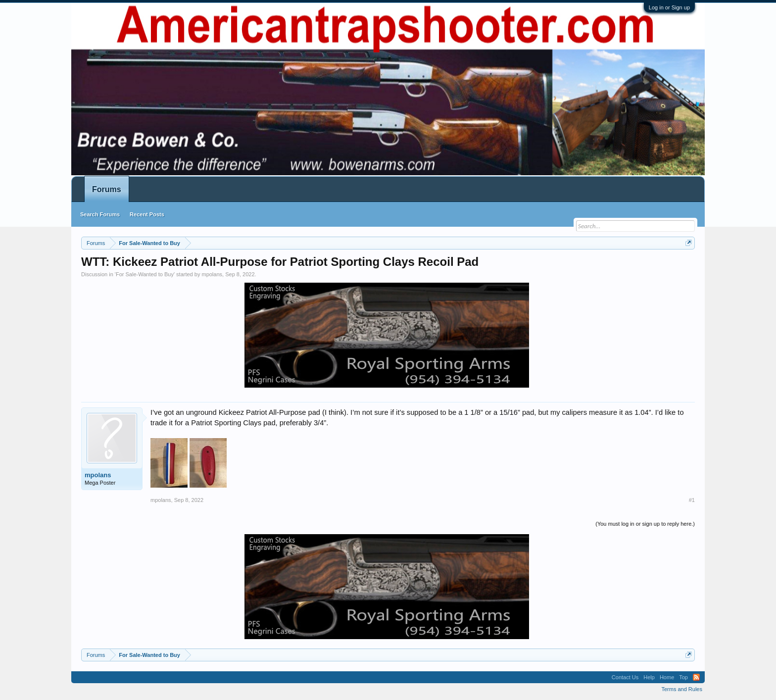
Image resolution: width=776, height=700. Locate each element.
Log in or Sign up (669, 7)
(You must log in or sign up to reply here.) (645, 524)
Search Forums (100, 214)
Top (683, 677)
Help (649, 677)
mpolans (212, 274)
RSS (696, 677)
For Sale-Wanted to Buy (145, 274)
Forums (107, 189)
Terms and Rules (682, 689)
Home (667, 677)
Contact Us (625, 677)
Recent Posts (147, 214)
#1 (692, 500)
